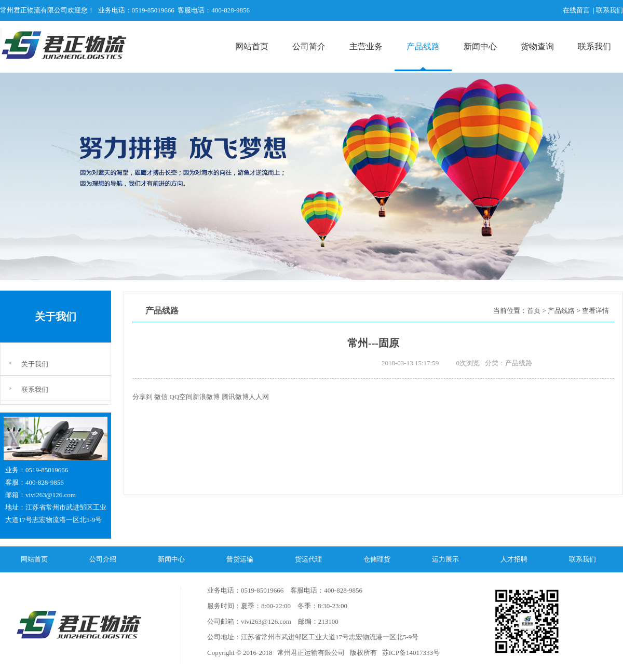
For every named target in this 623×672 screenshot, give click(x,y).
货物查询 (537, 46)
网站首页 (252, 46)
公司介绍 (103, 559)
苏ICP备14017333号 (410, 653)
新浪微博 (206, 397)
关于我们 (35, 364)
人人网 (259, 397)
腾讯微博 (235, 397)
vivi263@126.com (51, 495)
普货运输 (240, 559)
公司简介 (309, 46)
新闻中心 (480, 46)
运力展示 (445, 559)
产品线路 (423, 46)
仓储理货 (377, 559)
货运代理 (308, 559)
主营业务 (366, 46)
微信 (161, 397)
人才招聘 (514, 559)
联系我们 (594, 46)
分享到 (143, 397)
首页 (534, 311)
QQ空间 (181, 397)
